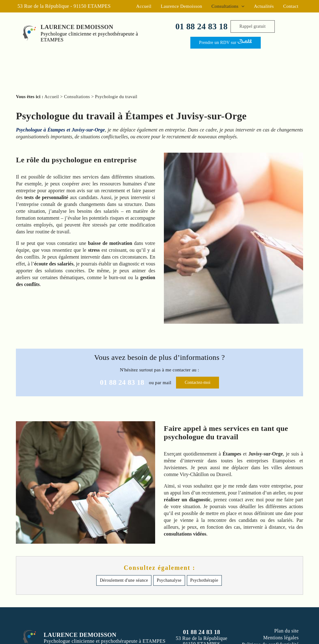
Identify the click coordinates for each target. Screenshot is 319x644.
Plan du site (286, 631)
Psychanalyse (169, 580)
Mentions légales (281, 638)
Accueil (144, 6)
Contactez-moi (198, 382)
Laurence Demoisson (181, 6)
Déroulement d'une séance (124, 580)
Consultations (226, 6)
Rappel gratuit (253, 26)
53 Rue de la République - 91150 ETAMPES (64, 6)
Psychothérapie (204, 580)
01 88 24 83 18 (202, 26)
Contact (291, 6)
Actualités (264, 6)
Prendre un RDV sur (226, 42)
